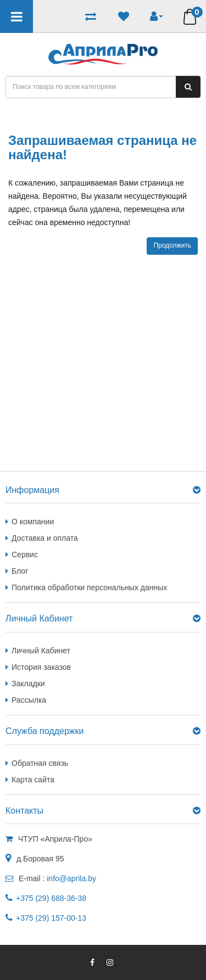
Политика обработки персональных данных (89, 587)
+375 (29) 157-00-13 (51, 918)
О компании (33, 522)
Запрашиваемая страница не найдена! (96, 116)
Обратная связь (40, 763)
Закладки (28, 684)
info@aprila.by (71, 878)
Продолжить (172, 245)
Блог (20, 571)
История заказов (41, 667)
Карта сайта (33, 780)
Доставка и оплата (45, 538)
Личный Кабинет (41, 651)
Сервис (25, 555)
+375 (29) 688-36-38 (51, 898)
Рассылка (29, 700)
